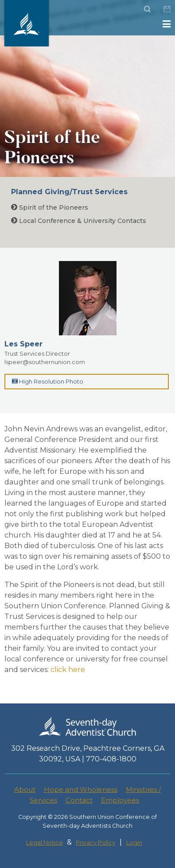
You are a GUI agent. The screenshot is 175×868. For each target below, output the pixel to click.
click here (68, 670)
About (25, 789)
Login (134, 843)
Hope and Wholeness (81, 789)
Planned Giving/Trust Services (69, 192)
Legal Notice (45, 843)
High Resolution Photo (48, 381)
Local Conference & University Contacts (79, 221)
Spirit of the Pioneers (50, 207)
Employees (120, 800)
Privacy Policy (95, 843)
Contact (79, 800)
